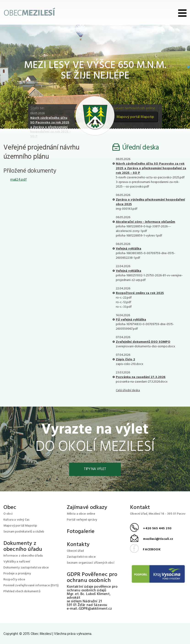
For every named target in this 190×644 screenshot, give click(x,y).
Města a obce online (81, 514)
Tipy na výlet (95, 469)
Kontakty (78, 545)
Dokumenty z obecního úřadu (23, 546)
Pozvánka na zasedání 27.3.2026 (141, 377)
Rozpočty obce (14, 580)
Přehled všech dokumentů (22, 591)
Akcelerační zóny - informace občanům (145, 222)
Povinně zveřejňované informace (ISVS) (31, 586)
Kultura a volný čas (16, 520)
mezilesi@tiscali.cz (152, 539)
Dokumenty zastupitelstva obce (26, 568)
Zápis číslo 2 (125, 360)
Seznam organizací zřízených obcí (91, 563)
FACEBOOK (145, 550)
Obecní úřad (75, 551)
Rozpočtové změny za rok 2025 (140, 293)
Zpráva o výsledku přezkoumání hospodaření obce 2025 (150, 202)
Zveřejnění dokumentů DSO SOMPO (143, 342)
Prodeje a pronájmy (17, 574)
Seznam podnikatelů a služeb (24, 532)
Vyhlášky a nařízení (17, 562)
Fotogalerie (81, 532)
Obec (10, 508)
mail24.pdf (19, 180)
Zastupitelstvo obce (81, 557)
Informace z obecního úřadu (23, 556)
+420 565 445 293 (151, 529)
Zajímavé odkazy (87, 508)
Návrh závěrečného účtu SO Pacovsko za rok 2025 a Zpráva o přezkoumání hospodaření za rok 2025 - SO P (50, 127)
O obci (8, 514)
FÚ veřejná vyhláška (131, 320)
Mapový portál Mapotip (135, 117)
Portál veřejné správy (82, 520)
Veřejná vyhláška (129, 249)
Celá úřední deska (128, 390)
